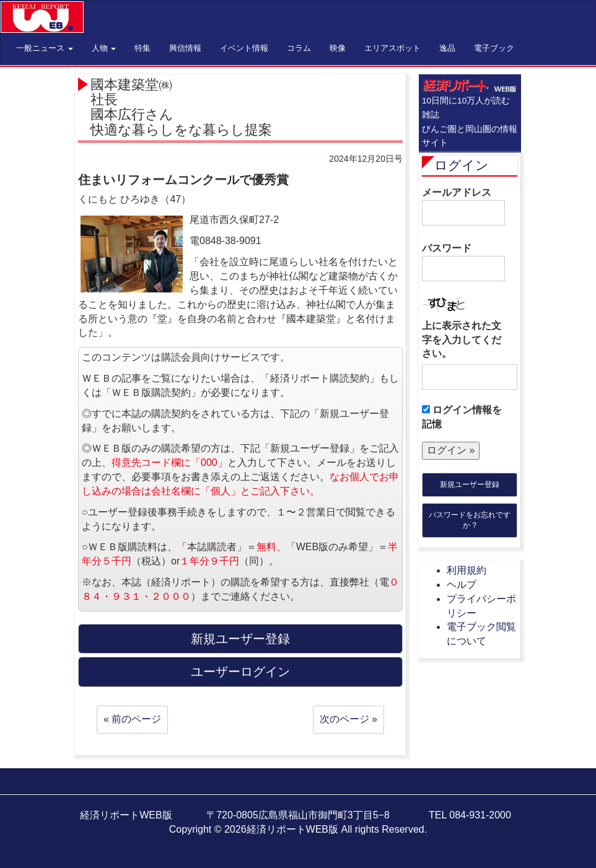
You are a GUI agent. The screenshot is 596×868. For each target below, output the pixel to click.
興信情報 (185, 48)
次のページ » (348, 719)
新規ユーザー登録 (470, 484)
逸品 (447, 48)
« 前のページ (132, 719)
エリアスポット (392, 48)
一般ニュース (45, 48)
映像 (338, 48)
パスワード (463, 262)
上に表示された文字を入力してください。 (462, 340)
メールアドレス (463, 206)
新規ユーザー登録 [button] (240, 639)
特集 (142, 48)
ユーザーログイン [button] (240, 672)
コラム (299, 48)
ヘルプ (462, 585)
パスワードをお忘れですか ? (470, 520)
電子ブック (494, 48)
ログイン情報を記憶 (462, 417)
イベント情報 (244, 48)
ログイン (462, 165)
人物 (104, 48)
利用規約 (467, 570)
